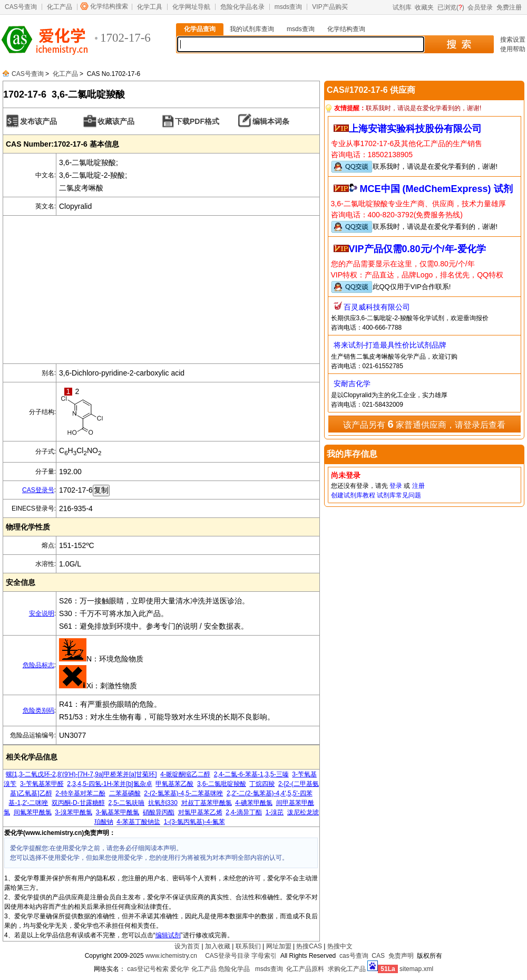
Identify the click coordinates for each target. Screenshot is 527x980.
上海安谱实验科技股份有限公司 (415, 129)
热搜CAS (309, 946)
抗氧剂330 (163, 803)
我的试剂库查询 (252, 29)
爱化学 (180, 969)
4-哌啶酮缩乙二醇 (185, 774)
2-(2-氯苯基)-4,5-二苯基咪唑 (183, 793)
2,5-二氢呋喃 (126, 803)
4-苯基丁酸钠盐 (138, 822)
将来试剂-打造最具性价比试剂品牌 (390, 345)
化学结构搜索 (109, 6)
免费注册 (509, 7)
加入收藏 (218, 946)
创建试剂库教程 (353, 495)
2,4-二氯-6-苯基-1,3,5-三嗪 (251, 774)
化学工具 (150, 7)
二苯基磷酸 (125, 793)
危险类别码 (38, 710)
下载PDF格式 (197, 121)
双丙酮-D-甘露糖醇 (78, 803)
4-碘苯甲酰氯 (254, 803)
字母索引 (264, 956)
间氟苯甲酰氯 (33, 812)
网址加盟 (279, 946)
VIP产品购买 (330, 7)
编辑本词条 (271, 121)
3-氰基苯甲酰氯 (118, 812)
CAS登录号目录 (227, 956)
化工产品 (60, 7)
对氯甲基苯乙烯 (200, 812)
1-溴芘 (275, 812)
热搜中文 (340, 946)
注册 (418, 486)
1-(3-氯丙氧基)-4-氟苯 (194, 822)
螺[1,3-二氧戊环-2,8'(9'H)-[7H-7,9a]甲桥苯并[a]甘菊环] (81, 774)
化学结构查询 (346, 29)
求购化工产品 (347, 969)
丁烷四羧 (262, 784)
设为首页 (187, 946)
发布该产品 (38, 121)
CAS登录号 (38, 490)
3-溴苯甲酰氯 (74, 812)
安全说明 (42, 613)
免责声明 (401, 956)
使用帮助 (513, 49)
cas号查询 (354, 956)
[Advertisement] (161, 290)
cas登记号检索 (148, 969)
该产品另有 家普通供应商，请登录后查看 (424, 424)
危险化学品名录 (242, 7)
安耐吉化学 (352, 383)
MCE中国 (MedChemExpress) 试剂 (436, 189)
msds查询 (289, 7)
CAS (378, 956)
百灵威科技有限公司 (377, 307)
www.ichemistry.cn (171, 956)
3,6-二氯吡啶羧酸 (222, 784)
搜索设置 (513, 40)
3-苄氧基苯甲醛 (42, 784)
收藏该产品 (116, 121)
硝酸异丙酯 (159, 812)
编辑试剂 (168, 935)
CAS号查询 (21, 7)
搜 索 (459, 44)
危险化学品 (234, 969)
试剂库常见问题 (399, 495)
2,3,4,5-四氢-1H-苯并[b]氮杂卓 (109, 784)
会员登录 (480, 7)
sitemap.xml (416, 969)
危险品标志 (38, 665)
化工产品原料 (305, 969)
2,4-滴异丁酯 (244, 812)
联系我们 (248, 946)
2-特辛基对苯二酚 (80, 793)
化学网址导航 (191, 7)
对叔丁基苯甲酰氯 (207, 803)
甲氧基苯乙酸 (174, 784)
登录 (396, 486)
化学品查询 (200, 29)
